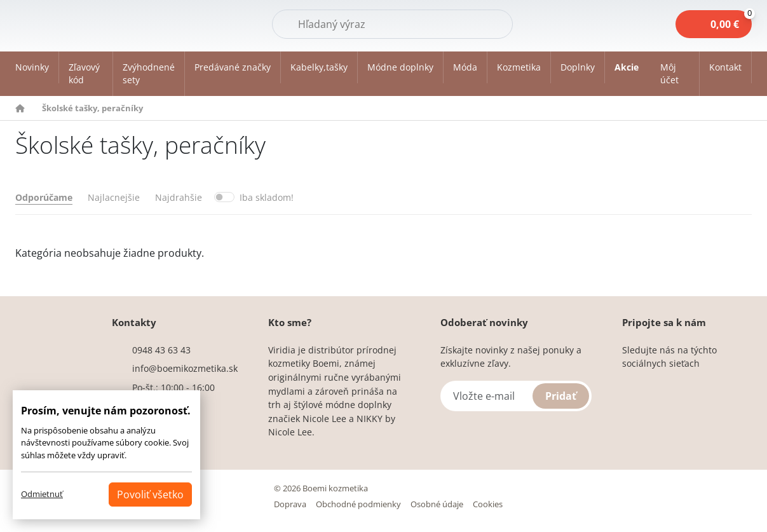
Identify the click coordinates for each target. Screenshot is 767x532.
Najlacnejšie (114, 197)
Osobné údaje (437, 504)
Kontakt (725, 67)
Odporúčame (44, 197)
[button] (675, 74)
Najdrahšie (179, 197)
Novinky (32, 67)
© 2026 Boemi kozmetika (321, 488)
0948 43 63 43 (161, 350)
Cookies (488, 504)
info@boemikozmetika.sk (185, 368)
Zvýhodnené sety (149, 73)
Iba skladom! (267, 197)
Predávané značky (233, 67)
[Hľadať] (392, 24)
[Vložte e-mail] (516, 396)
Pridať (561, 396)
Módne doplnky (400, 67)
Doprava (290, 504)
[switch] (224, 197)
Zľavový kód (84, 73)
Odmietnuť (42, 494)
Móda (465, 67)
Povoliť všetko (150, 494)
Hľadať (481, 24)
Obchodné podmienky (358, 504)
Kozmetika (519, 67)
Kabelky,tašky (319, 67)
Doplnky (578, 67)
